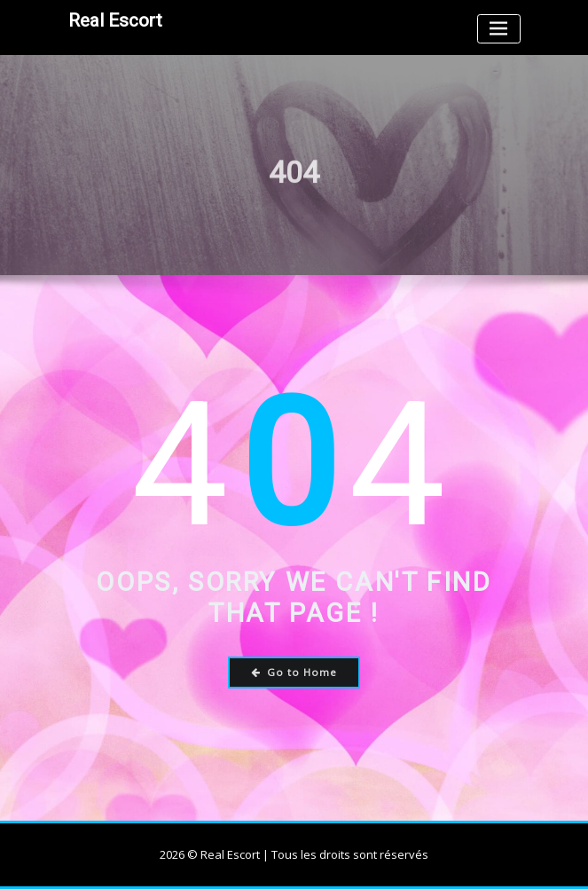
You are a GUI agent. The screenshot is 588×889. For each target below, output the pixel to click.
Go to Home (294, 672)
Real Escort (115, 20)
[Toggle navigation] (499, 29)
